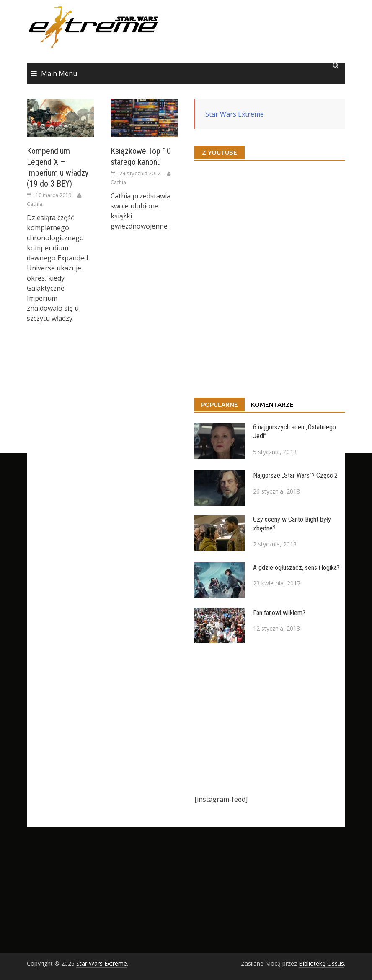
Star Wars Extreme (235, 114)
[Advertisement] (270, 719)
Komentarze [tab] (272, 404)
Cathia (35, 204)
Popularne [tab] (220, 404)
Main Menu (59, 73)
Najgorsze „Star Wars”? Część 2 (295, 475)
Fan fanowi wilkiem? (279, 613)
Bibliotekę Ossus (321, 963)
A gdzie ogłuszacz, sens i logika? (296, 568)
